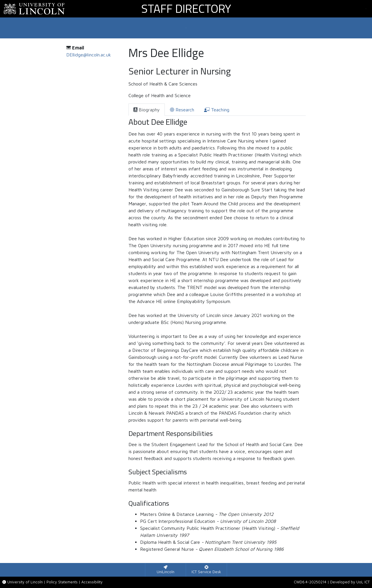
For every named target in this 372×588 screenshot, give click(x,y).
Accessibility (92, 582)
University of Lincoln (25, 582)
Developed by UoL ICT (350, 582)
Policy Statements (62, 582)
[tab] (147, 110)
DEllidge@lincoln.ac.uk (89, 55)
